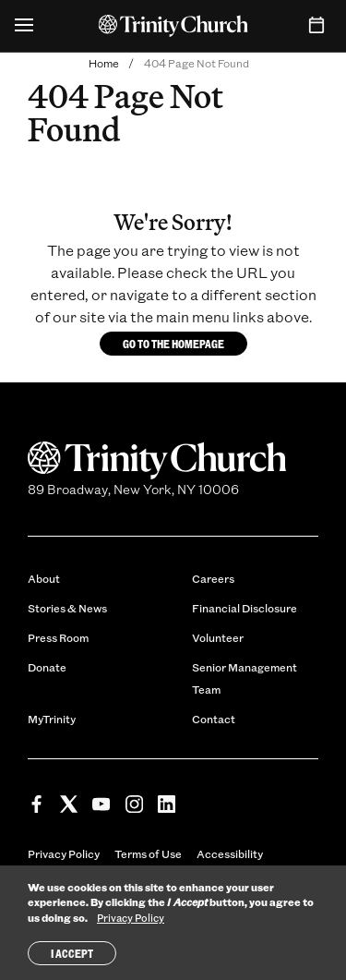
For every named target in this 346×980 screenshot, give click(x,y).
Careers (213, 578)
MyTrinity (52, 719)
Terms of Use (148, 853)
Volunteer (218, 637)
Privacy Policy (64, 853)
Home (104, 63)
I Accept (72, 956)
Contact (214, 719)
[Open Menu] (24, 26)
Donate (47, 667)
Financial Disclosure (245, 608)
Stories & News (67, 608)
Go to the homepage (173, 344)
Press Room (58, 637)
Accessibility (230, 853)
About (44, 578)
